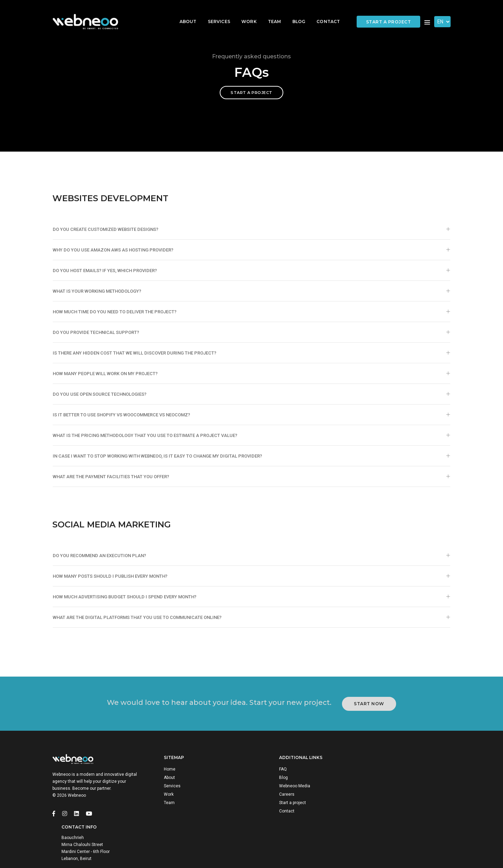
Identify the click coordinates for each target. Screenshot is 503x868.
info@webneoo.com (402, 820)
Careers (275, 814)
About (183, 12)
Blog (294, 12)
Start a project (389, 13)
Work (244, 12)
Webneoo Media (283, 805)
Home (171, 788)
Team (269, 12)
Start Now (370, 720)
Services (214, 12)
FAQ (271, 788)
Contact (323, 12)
